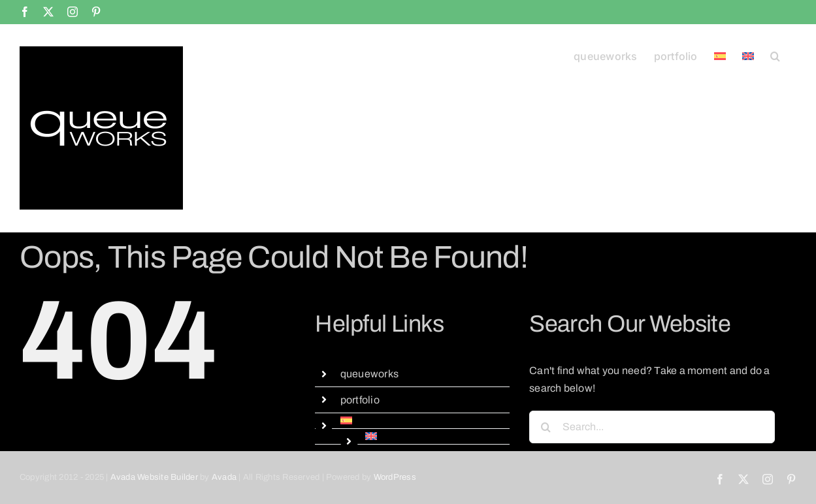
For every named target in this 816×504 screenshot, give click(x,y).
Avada (224, 477)
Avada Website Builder (154, 477)
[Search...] (652, 427)
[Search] (546, 427)
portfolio (360, 400)
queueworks (369, 374)
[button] (775, 55)
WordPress (395, 477)
